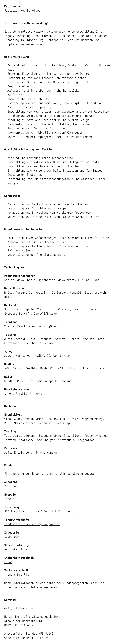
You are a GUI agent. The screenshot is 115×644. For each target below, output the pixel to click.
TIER (24, 549)
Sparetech (12, 537)
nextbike (11, 549)
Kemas (8, 562)
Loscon (9, 499)
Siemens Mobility (17, 575)
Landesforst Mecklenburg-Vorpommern (32, 524)
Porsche (10, 486)
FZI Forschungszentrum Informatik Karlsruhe (39, 511)
